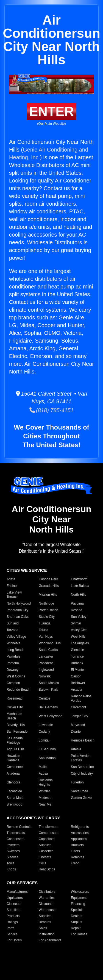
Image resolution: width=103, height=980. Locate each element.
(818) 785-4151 (51, 410)
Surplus (76, 922)
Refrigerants (80, 827)
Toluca (44, 630)
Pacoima (77, 603)
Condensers (16, 839)
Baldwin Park (48, 690)
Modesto (45, 798)
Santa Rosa (80, 791)
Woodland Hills (50, 643)
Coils (42, 863)
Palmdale (13, 656)
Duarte (76, 732)
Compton (13, 683)
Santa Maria (16, 798)
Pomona (13, 663)
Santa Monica (49, 683)
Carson (76, 676)
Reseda (76, 610)
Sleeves (12, 857)
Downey (12, 670)
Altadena (13, 774)
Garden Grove (81, 798)
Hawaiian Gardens (13, 758)
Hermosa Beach (83, 740)
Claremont (78, 707)
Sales (43, 928)
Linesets (45, 857)
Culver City (15, 707)
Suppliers (13, 910)
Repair (76, 928)
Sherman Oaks (18, 617)
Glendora (13, 782)
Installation (47, 934)
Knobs (11, 869)
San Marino (47, 758)
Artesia (76, 749)
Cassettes (46, 851)
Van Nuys (46, 637)
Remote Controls (19, 827)
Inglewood (46, 670)
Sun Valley (79, 617)
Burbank (77, 663)
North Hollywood (19, 603)
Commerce (15, 767)
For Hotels (14, 940)
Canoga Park (48, 579)
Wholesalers (80, 892)
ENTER (51, 111)
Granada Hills (49, 586)
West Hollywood (51, 716)
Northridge (46, 603)
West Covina (16, 676)
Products (13, 916)
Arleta (11, 579)
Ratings (12, 922)
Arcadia (76, 690)
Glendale (77, 650)
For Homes (79, 934)
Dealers (76, 916)
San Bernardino (82, 767)
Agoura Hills (16, 749)
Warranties (47, 898)
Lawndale (46, 725)
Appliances (79, 839)
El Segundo (47, 749)
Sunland (13, 623)
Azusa (43, 774)
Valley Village (16, 637)
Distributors (47, 892)
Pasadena (46, 663)
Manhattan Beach (14, 716)
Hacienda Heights (46, 782)
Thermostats (16, 833)
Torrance (77, 656)
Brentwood (14, 804)
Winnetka (13, 643)
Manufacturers (17, 892)
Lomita (44, 740)
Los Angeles (80, 643)
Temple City (80, 716)
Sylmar (76, 623)
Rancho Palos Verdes (81, 698)
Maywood (78, 725)
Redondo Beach (18, 690)
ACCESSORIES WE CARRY (33, 818)
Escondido (14, 791)
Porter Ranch (48, 610)
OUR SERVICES (22, 883)
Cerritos (44, 698)
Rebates (45, 922)
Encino (12, 586)
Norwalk (45, 676)
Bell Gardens (48, 707)
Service (12, 934)
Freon (75, 863)
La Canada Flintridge (15, 740)
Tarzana (12, 630)
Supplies (45, 845)
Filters (75, 851)
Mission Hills (48, 595)
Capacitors (47, 839)
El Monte (77, 670)
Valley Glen (79, 630)
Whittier (44, 791)
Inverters (13, 845)
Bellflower (78, 683)
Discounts (46, 904)
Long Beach (15, 650)
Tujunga (45, 623)
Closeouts (14, 904)
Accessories (80, 833)
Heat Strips (47, 869)
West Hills (78, 637)
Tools (10, 863)
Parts (10, 928)
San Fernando (17, 732)
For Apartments (50, 940)
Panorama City (17, 610)
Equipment (79, 898)
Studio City (47, 617)
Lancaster (46, 656)
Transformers (48, 827)
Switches (13, 851)
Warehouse (47, 910)
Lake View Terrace (14, 595)
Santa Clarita (48, 650)
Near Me (45, 804)
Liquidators (15, 898)
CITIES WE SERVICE (27, 570)
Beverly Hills (16, 725)
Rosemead (15, 698)
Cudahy (44, 732)
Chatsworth (79, 579)
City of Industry (82, 774)
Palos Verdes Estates (81, 758)
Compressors (48, 833)
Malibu (44, 767)
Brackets (77, 845)
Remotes (77, 857)
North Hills (78, 595)
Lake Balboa (80, 586)
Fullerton (77, 782)
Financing (78, 904)
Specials (77, 910)
